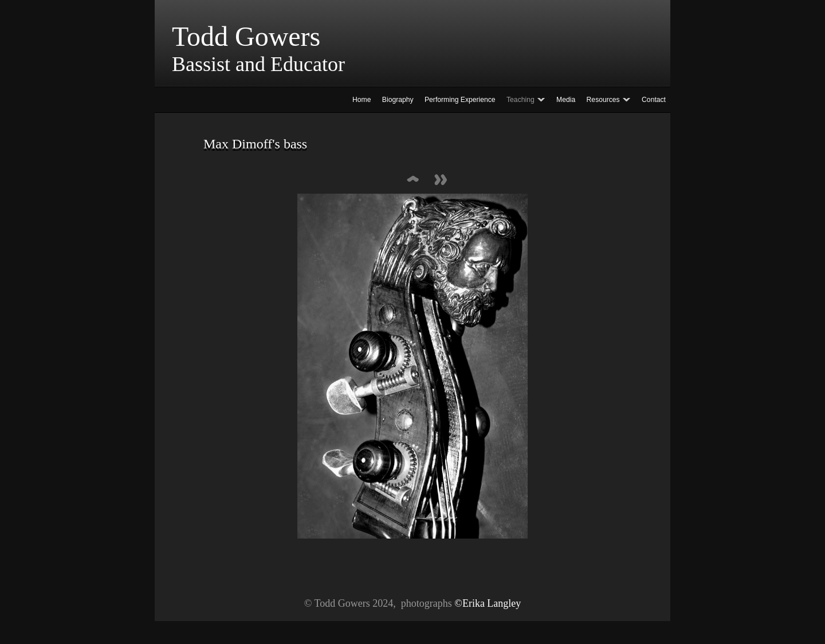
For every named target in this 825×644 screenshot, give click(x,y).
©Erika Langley (488, 603)
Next (441, 181)
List (412, 181)
